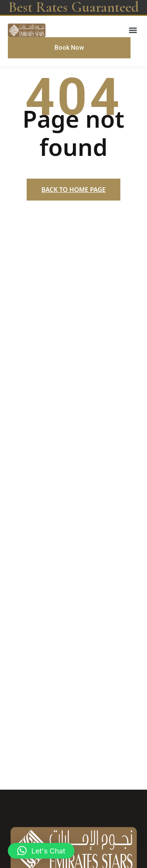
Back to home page (74, 190)
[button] (133, 30)
